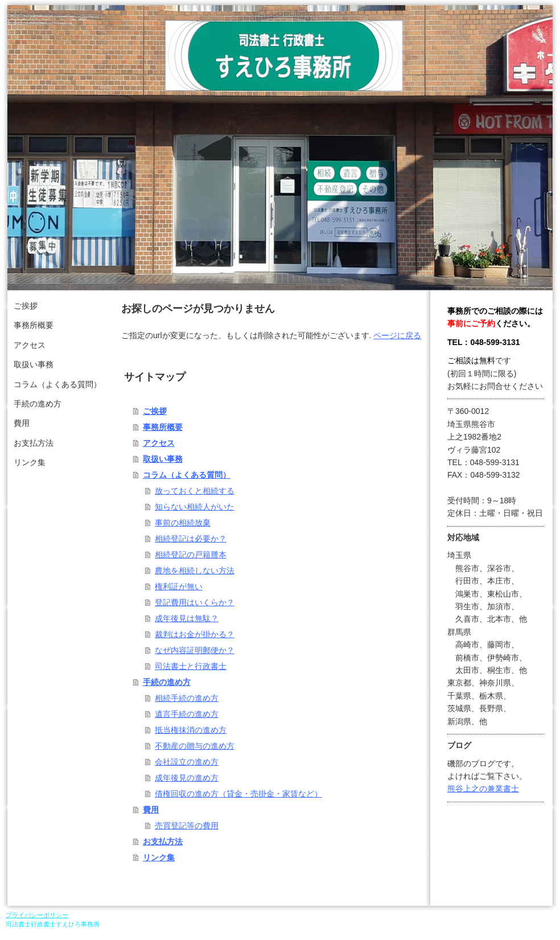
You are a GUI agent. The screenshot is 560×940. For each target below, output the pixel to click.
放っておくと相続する (195, 491)
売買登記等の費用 (187, 826)
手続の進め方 (167, 682)
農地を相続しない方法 (195, 570)
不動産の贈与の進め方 (195, 746)
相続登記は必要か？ (191, 539)
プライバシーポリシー (37, 915)
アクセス (159, 443)
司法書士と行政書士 (191, 666)
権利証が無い (179, 586)
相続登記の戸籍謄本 (191, 555)
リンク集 (159, 857)
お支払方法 (163, 842)
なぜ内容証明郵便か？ (195, 650)
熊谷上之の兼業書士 (483, 789)
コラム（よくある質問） (187, 475)
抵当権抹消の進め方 (191, 730)
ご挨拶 (155, 411)
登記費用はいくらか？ (195, 602)
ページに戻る (397, 335)
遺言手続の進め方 (187, 714)
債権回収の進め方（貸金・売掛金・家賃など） (238, 794)
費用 (151, 810)
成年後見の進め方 (187, 778)
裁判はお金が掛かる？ (195, 634)
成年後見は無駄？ (187, 618)
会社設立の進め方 (187, 762)
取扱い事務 (163, 459)
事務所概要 (163, 427)
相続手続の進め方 (187, 698)
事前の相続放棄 (183, 523)
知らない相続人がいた (195, 507)
